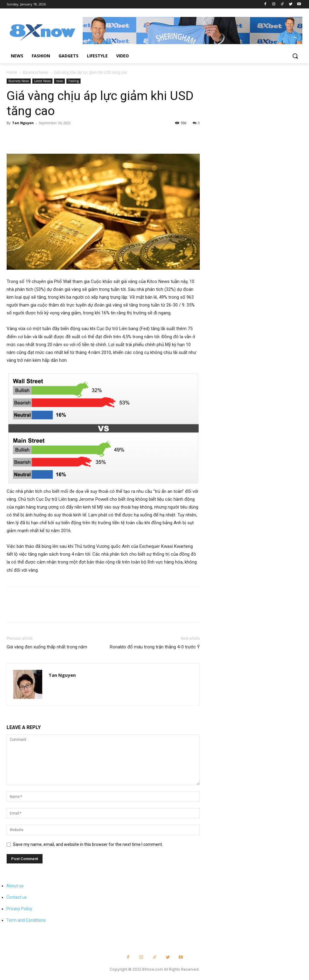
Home (12, 72)
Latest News (42, 81)
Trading (73, 81)
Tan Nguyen (23, 123)
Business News (36, 72)
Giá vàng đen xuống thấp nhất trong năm (47, 647)
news (59, 81)
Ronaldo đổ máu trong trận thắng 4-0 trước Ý (155, 647)
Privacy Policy (19, 909)
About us (15, 886)
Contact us (17, 897)
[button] (295, 56)
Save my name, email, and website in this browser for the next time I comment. (88, 844)
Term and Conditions (26, 920)
